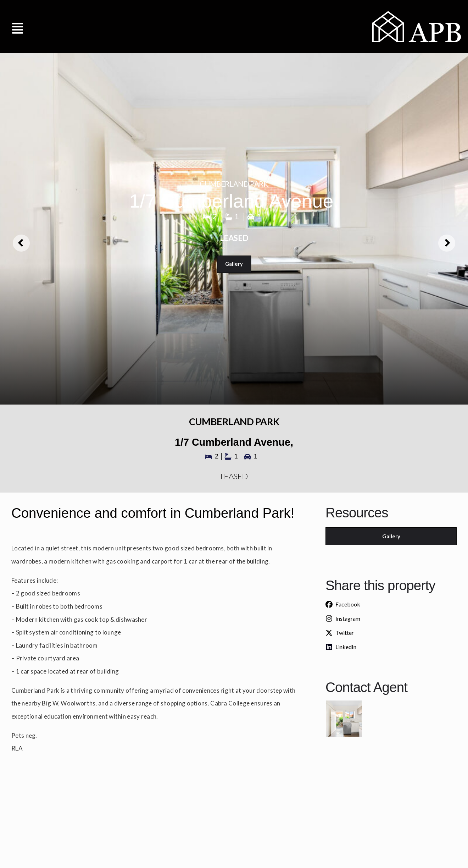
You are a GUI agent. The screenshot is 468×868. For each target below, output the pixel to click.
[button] (18, 26)
